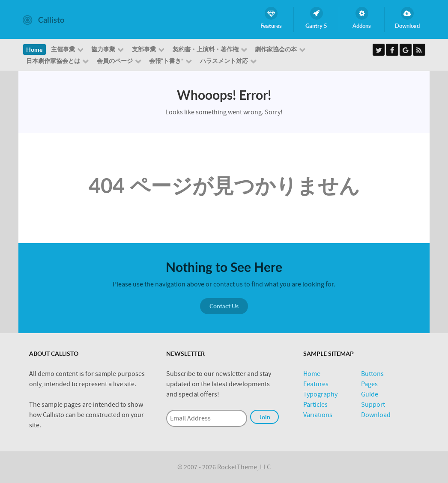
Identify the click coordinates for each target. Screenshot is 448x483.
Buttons (372, 374)
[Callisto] (43, 19)
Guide (370, 394)
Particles (315, 405)
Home (312, 374)
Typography (320, 394)
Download (376, 415)
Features (316, 384)
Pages (369, 384)
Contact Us (224, 306)
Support (373, 405)
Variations (318, 415)
